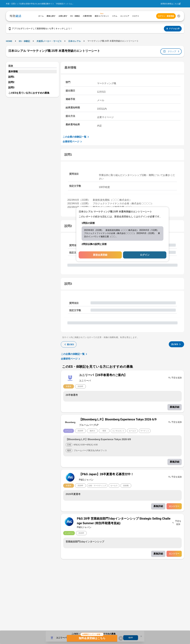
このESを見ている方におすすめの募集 (29, 93)
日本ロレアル (75, 41)
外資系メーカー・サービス (49, 41)
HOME (9, 41)
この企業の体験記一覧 (76, 137)
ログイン (145, 255)
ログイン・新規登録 (166, 16)
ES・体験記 (24, 41)
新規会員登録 (100, 255)
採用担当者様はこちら (170, 4)
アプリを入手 (173, 29)
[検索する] (179, 16)
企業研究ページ (73, 142)
